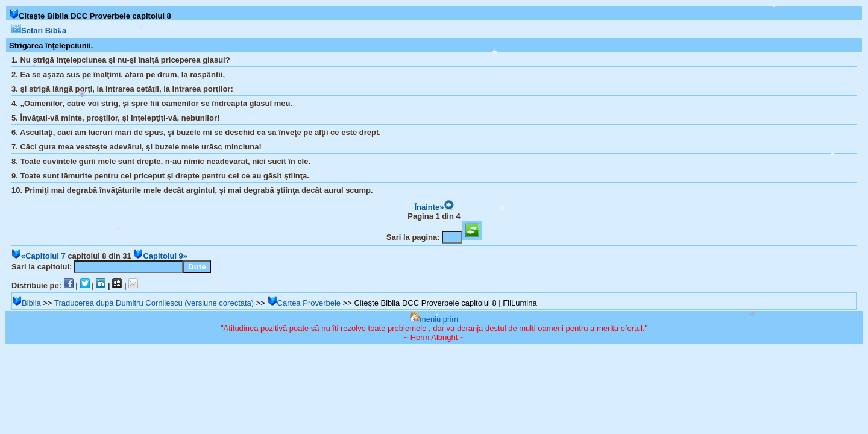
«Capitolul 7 (39, 256)
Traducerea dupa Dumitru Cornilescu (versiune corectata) (154, 303)
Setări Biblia (39, 30)
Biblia (27, 303)
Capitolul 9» (160, 256)
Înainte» (434, 207)
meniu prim (434, 319)
